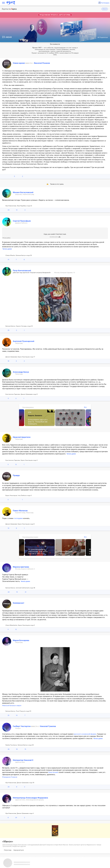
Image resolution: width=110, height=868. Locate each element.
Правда (16, 475)
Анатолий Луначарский (24, 341)
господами (18, 518)
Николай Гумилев (48, 726)
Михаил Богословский (23, 192)
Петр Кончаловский (22, 271)
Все (85, 407)
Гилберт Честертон (22, 726)
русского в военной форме (85, 734)
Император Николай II (23, 760)
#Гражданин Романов (10, 777)
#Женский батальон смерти (12, 706)
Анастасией (53, 772)
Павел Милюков (20, 511)
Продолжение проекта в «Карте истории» (55, 15)
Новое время (19, 63)
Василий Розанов (42, 63)
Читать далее (7, 249)
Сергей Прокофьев (22, 221)
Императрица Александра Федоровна (30, 798)
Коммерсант (19, 603)
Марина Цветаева (21, 567)
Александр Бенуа (21, 372)
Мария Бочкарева (21, 640)
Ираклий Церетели (22, 437)
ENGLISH (105, 9)
